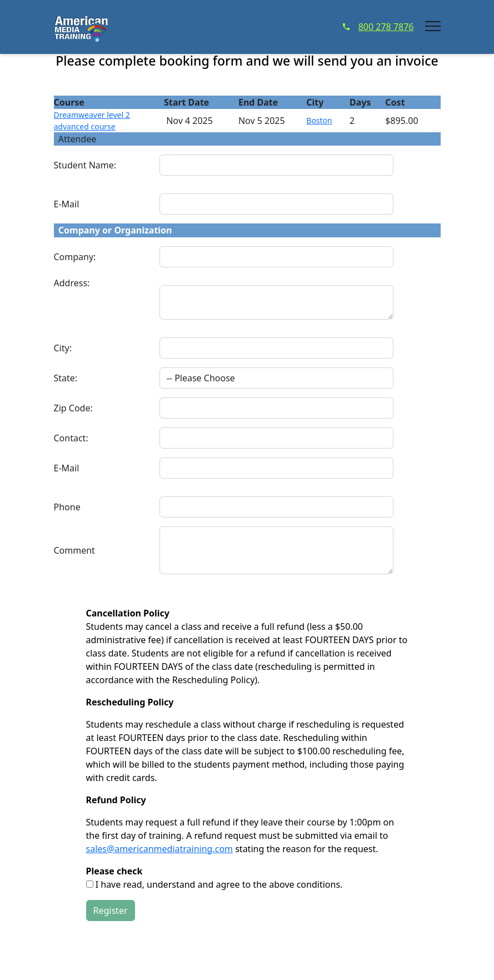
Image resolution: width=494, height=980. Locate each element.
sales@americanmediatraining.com (160, 849)
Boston (319, 120)
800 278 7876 (378, 27)
